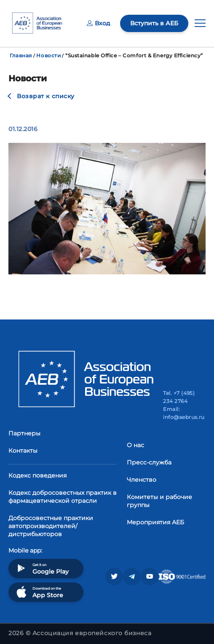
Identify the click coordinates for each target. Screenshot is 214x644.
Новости (48, 55)
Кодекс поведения (37, 475)
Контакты (23, 451)
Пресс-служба (149, 462)
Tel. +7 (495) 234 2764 (179, 397)
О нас (135, 445)
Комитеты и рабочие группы (159, 501)
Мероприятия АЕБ (155, 522)
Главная (21, 55)
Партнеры (24, 433)
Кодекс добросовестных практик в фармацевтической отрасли (63, 497)
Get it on (42, 568)
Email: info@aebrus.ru (184, 413)
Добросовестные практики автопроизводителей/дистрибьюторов (51, 526)
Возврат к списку (46, 96)
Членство (142, 480)
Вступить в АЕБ (154, 23)
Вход (98, 23)
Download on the (39, 592)
